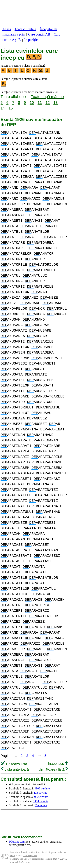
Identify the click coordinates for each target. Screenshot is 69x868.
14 (3, 108)
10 (32, 102)
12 (48, 102)
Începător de (48, 29)
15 (11, 108)
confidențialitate (30, 856)
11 (40, 102)
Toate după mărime (47, 97)
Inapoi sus (58, 764)
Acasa (7, 29)
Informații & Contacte (19, 862)
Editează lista (14, 764)
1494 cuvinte (41, 801)
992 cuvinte (41, 797)
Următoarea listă (53, 769)
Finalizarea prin (14, 34)
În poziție (31, 40)
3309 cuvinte (42, 788)
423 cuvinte (40, 793)
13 (55, 102)
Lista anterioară (15, 769)
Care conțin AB (39, 34)
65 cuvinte (41, 805)
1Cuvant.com (17, 842)
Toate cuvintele (25, 29)
